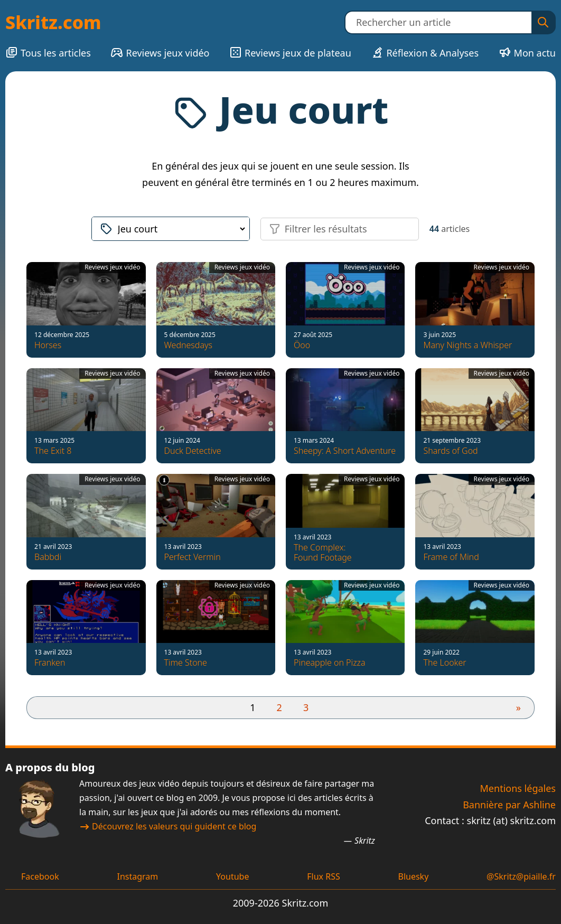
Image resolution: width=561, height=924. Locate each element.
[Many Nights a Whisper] (475, 310)
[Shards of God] (475, 416)
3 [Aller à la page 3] (306, 707)
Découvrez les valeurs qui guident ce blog (168, 826)
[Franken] (86, 628)
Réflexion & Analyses (425, 53)
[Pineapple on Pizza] (345, 628)
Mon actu (527, 53)
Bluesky (413, 876)
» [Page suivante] (518, 707)
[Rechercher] (543, 22)
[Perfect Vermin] (216, 521)
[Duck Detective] (216, 416)
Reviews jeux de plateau (290, 53)
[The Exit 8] (86, 416)
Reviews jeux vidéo (160, 53)
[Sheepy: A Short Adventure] (345, 416)
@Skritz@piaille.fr (521, 876)
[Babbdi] (86, 521)
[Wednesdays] (216, 310)
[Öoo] (345, 310)
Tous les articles (48, 53)
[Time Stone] (216, 628)
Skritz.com (53, 22)
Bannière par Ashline (509, 805)
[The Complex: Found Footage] (345, 521)
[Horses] (86, 310)
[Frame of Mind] (475, 521)
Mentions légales (518, 788)
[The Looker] (475, 628)
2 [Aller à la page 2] (279, 707)
